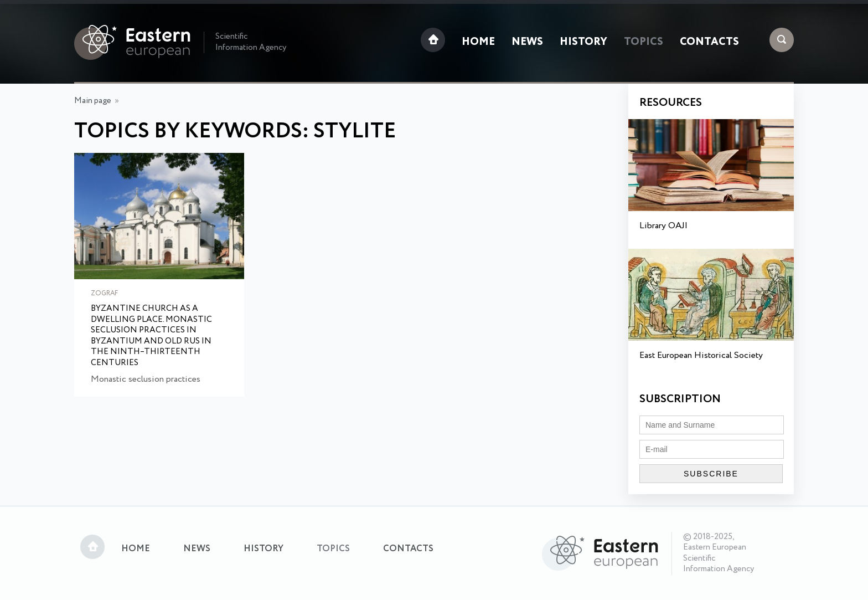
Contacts (709, 42)
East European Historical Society (701, 355)
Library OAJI (663, 226)
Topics (644, 42)
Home (478, 42)
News (527, 42)
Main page (93, 101)
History (583, 42)
